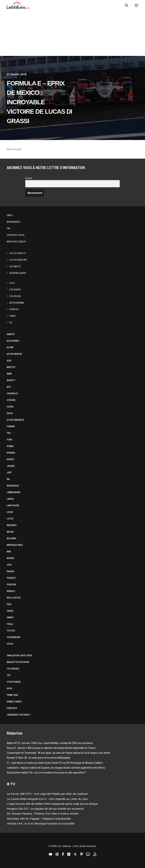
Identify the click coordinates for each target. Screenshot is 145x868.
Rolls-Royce (14, 598)
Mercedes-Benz (15, 545)
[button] (136, 5)
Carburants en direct (19, 715)
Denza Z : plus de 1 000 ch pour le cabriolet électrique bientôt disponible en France (51, 748)
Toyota (11, 631)
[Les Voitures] (18, 5)
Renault (11, 591)
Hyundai (11, 453)
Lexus (10, 512)
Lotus (10, 519)
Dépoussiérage (17, 303)
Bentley (11, 367)
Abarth (11, 334)
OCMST (13, 316)
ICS (11, 323)
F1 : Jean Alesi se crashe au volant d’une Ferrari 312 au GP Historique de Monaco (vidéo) (55, 763)
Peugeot (11, 578)
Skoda (10, 611)
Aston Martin (14, 354)
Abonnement (14, 222)
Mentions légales (16, 242)
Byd (9, 387)
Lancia (10, 499)
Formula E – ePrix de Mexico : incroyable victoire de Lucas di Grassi (39, 102)
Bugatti (11, 380)
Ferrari (11, 426)
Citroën (11, 400)
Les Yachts (15, 266)
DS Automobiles (15, 420)
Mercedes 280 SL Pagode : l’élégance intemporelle (39, 819)
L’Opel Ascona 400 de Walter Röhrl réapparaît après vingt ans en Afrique (52, 804)
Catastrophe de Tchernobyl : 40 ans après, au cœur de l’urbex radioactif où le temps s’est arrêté (58, 753)
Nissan (10, 558)
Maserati (12, 525)
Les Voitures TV (18, 253)
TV (13, 784)
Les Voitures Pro (18, 260)
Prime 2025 (12, 695)
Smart (10, 617)
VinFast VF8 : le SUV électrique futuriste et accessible (41, 823)
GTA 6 (12, 283)
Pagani (10, 571)
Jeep (9, 473)
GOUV (10, 688)
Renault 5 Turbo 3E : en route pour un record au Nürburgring (38, 758)
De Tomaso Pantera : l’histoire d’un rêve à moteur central (42, 814)
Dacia (10, 413)
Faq (9, 228)
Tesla (10, 624)
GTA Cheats (15, 290)
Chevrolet (13, 394)
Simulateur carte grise (20, 656)
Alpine (10, 347)
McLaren (11, 538)
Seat (9, 604)
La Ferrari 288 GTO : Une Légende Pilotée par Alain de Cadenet (47, 794)
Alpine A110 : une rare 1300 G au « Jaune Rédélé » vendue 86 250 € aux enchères (50, 743)
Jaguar (11, 466)
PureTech (12, 708)
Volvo (10, 644)
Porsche (11, 585)
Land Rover (13, 506)
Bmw (9, 374)
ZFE (9, 675)
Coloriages (13, 669)
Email (29, 178)
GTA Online (15, 296)
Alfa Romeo (13, 341)
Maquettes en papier (18, 662)
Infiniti (10, 459)
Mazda (10, 532)
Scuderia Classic (18, 273)
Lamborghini (13, 492)
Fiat (9, 433)
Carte (10, 215)
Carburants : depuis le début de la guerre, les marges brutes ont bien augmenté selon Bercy (56, 768)
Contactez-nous (16, 235)
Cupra (10, 407)
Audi (9, 361)
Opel (9, 565)
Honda (10, 446)
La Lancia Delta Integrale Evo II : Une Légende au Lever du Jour (47, 799)
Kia (8, 479)
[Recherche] (125, 5)
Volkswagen (13, 637)
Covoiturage (14, 682)
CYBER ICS (14, 309)
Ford (9, 440)
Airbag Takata (14, 702)
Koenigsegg (13, 486)
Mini (9, 552)
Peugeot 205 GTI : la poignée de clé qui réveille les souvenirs (45, 809)
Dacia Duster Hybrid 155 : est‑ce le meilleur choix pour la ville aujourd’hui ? (47, 773)
